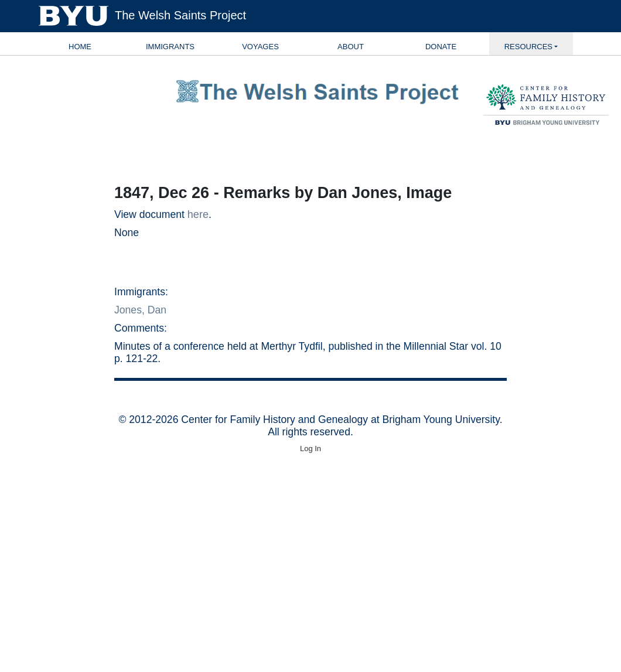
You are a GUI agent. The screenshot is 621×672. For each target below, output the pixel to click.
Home (80, 47)
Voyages (260, 47)
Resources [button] (528, 47)
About (351, 47)
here (198, 214)
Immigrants (170, 47)
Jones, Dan (140, 310)
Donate (441, 47)
